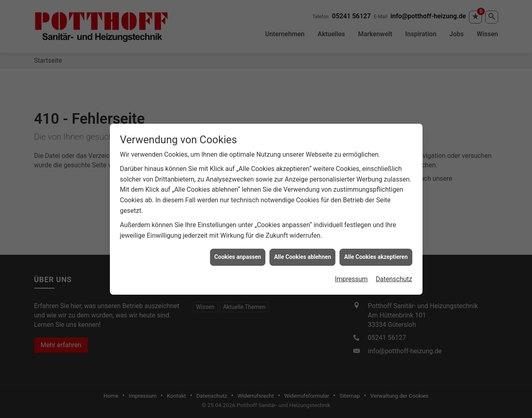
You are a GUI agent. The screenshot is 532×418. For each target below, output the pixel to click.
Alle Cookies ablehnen (302, 255)
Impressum (351, 277)
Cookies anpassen (238, 255)
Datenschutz (394, 277)
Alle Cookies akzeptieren (376, 255)
